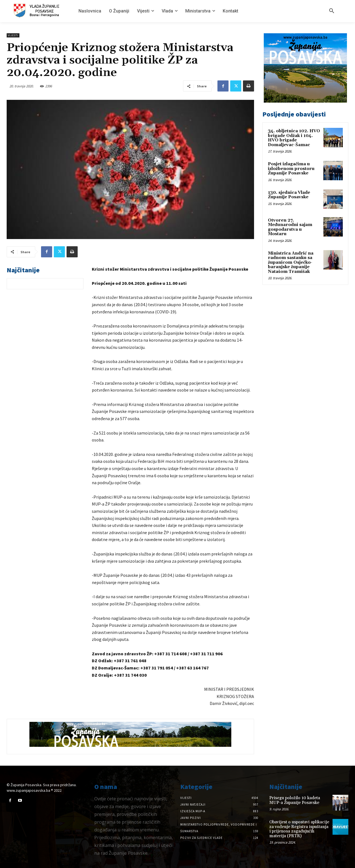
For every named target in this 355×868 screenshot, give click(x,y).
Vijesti (13, 35)
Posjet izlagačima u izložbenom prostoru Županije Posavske (291, 169)
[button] (332, 11)
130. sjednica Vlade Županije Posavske (289, 195)
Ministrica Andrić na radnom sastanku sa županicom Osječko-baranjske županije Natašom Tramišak (291, 262)
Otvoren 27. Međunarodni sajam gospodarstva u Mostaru (290, 227)
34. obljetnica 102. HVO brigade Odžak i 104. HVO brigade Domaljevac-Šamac (294, 138)
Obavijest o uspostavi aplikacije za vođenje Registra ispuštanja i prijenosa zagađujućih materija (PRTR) (299, 829)
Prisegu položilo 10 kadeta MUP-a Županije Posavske (295, 800)
